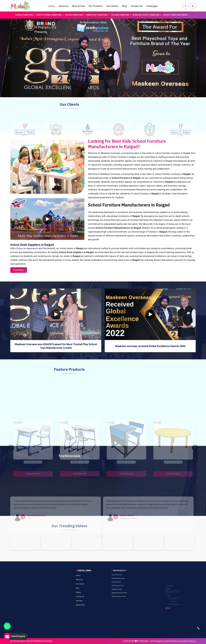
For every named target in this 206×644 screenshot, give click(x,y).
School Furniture (25, 15)
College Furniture (121, 15)
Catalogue (152, 6)
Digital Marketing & (172, 641)
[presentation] (9, 58)
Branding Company (188, 641)
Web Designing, (157, 641)
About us (64, 6)
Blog (125, 6)
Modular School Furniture (147, 15)
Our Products (96, 6)
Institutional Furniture (50, 15)
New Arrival (78, 6)
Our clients (112, 6)
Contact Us (137, 6)
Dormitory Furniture (98, 15)
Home (52, 6)
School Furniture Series (176, 15)
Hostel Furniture (75, 15)
